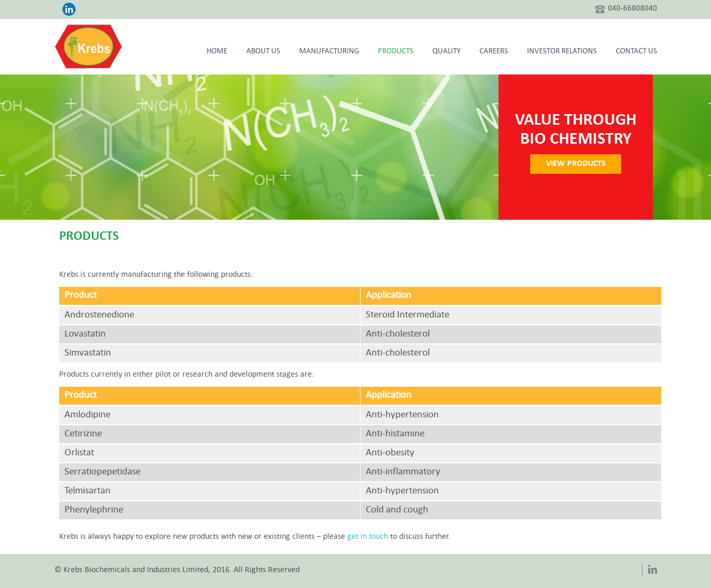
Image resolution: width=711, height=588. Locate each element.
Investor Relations (562, 52)
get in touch (394, 537)
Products (396, 52)
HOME (217, 52)
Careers (494, 52)
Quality (446, 52)
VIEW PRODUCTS (580, 164)
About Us (263, 52)
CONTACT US (636, 52)
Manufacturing (329, 52)
